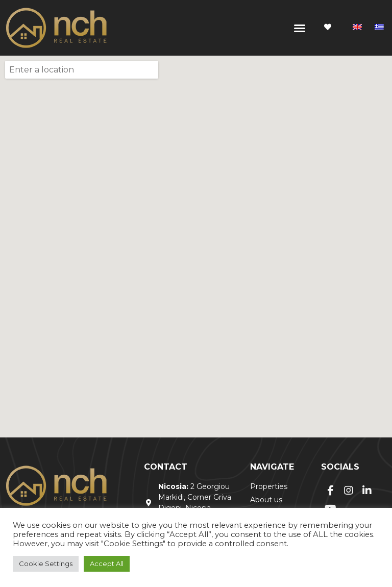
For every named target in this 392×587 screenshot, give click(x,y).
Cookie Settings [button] (46, 564)
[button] (300, 28)
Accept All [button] (107, 564)
